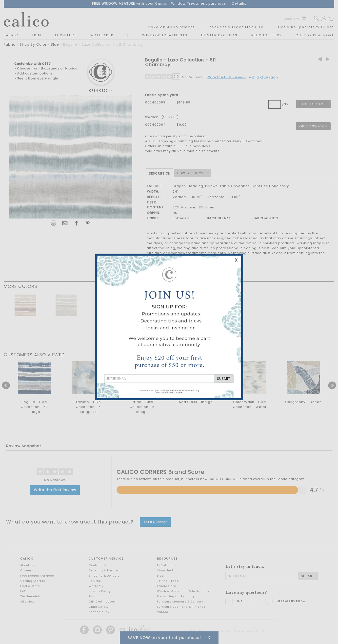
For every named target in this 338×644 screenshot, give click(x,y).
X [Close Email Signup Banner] (236, 260)
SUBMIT (224, 379)
